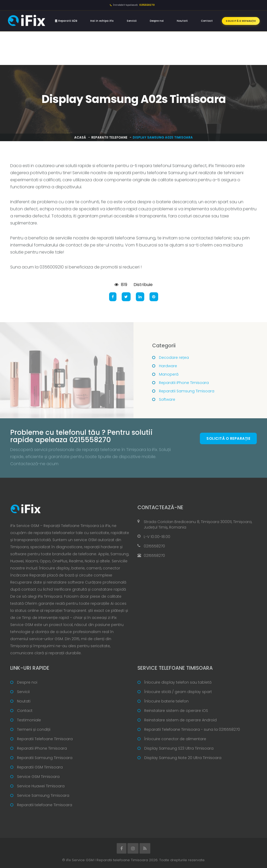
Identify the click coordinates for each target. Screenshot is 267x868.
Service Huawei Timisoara (41, 786)
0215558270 (154, 546)
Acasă (80, 137)
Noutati (182, 21)
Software (167, 399)
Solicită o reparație (241, 21)
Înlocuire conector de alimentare (175, 739)
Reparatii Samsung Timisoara (187, 391)
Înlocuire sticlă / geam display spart (178, 692)
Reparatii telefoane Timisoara (45, 805)
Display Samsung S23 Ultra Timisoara (179, 748)
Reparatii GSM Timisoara (40, 767)
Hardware (168, 366)
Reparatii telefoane (109, 137)
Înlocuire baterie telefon (166, 701)
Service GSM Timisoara (38, 777)
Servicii (132, 21)
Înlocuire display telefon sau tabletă (178, 682)
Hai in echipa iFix (102, 21)
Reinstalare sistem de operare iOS (176, 711)
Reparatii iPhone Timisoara (184, 383)
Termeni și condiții (34, 729)
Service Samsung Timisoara (43, 795)
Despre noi (157, 21)
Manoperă (169, 374)
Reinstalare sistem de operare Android (180, 720)
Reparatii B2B (66, 21)
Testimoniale (29, 720)
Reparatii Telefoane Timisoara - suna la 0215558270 (192, 729)
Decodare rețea (174, 358)
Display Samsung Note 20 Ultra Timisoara (183, 758)
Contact (207, 21)
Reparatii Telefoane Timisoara (45, 739)
